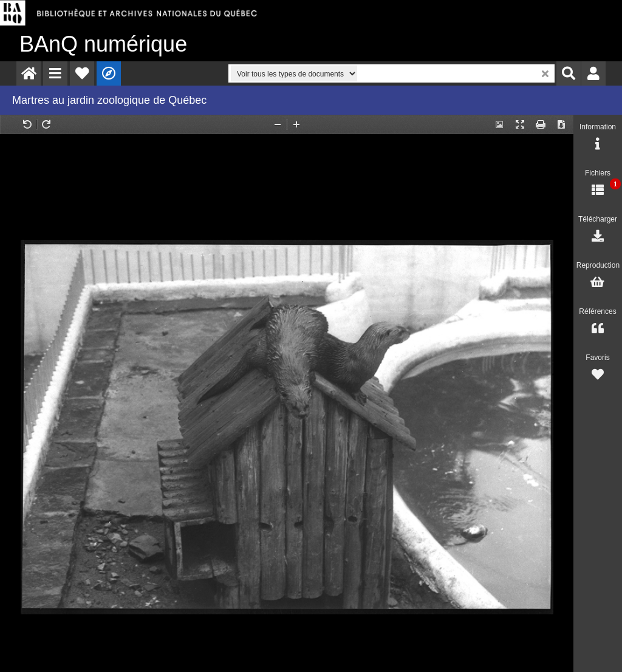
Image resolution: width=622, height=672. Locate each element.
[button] (55, 73)
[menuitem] (29, 73)
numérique (103, 44)
